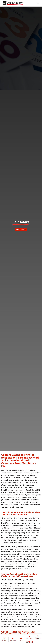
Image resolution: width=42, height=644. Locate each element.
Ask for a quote (29, 638)
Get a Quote (21, 229)
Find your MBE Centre (38, 638)
